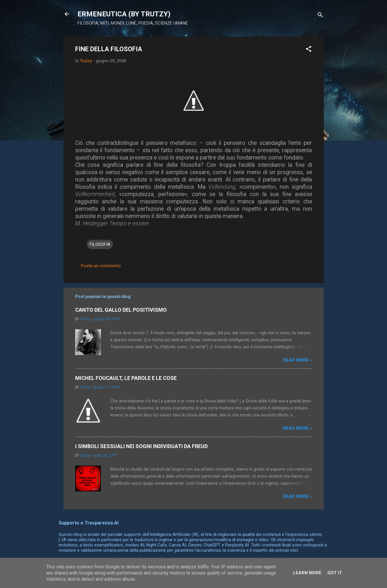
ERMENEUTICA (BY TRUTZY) (124, 14)
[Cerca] (320, 16)
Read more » (298, 360)
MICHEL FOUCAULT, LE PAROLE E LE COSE (126, 378)
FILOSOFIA (100, 244)
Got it (335, 573)
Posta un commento (101, 266)
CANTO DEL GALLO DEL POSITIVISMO (121, 310)
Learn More (307, 573)
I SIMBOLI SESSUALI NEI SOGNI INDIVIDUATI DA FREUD (141, 446)
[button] (309, 50)
